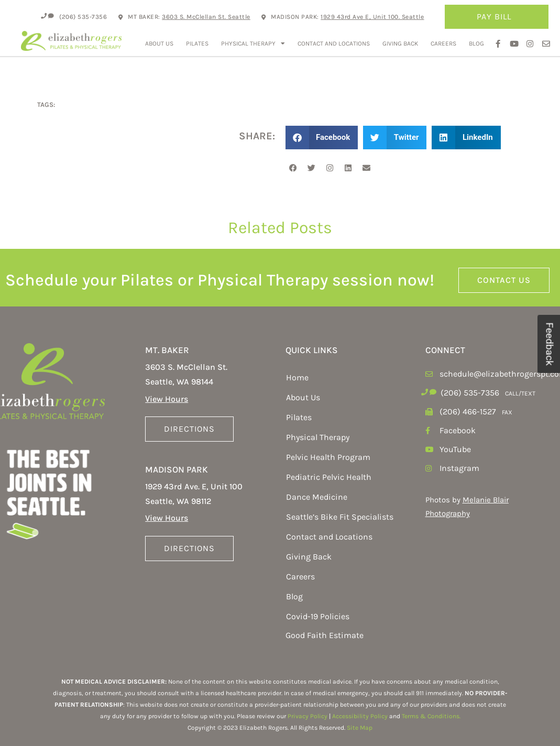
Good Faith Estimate (325, 635)
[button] (322, 138)
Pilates (197, 43)
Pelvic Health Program (328, 457)
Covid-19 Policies (318, 616)
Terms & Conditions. (431, 716)
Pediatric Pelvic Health (329, 477)
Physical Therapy (253, 43)
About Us (159, 43)
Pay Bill (497, 17)
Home (297, 377)
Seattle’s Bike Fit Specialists (340, 517)
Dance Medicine (317, 497)
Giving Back (400, 43)
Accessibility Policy (360, 716)
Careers (443, 43)
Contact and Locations (334, 43)
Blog (476, 43)
